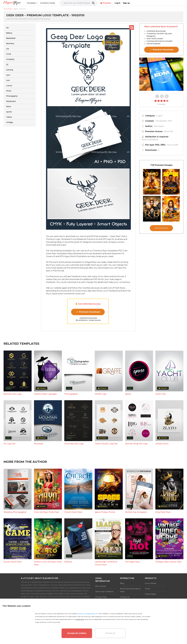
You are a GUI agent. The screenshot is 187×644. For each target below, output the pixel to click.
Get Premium (161, 228)
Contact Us (125, 597)
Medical (68, 562)
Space (128, 394)
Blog (122, 583)
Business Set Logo (13, 394)
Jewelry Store (162, 444)
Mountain (39, 444)
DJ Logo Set (9, 444)
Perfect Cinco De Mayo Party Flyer (48, 563)
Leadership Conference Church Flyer (106, 563)
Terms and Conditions (104, 592)
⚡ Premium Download (88, 312)
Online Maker (150, 594)
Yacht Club (161, 394)
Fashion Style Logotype (45, 394)
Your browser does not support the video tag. (161, 74)
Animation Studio (48, 3)
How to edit (172, 145)
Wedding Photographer (15, 512)
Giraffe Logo (101, 394)
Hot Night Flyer (132, 562)
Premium (158, 3)
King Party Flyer (163, 512)
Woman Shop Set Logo (136, 444)
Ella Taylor (159, 126)
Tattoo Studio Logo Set (106, 444)
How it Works (151, 583)
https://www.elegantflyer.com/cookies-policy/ (100, 619)
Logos (159, 116)
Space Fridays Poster (105, 512)
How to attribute (150, 140)
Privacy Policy (101, 597)
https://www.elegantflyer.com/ (88, 614)
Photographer (71, 394)
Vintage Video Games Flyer (168, 562)
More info (168, 131)
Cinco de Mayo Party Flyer (47, 512)
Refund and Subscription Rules (130, 590)
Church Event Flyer (73, 512)
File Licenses (101, 586)
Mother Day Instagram (136, 512)
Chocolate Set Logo (74, 444)
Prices (147, 589)
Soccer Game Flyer (13, 562)
